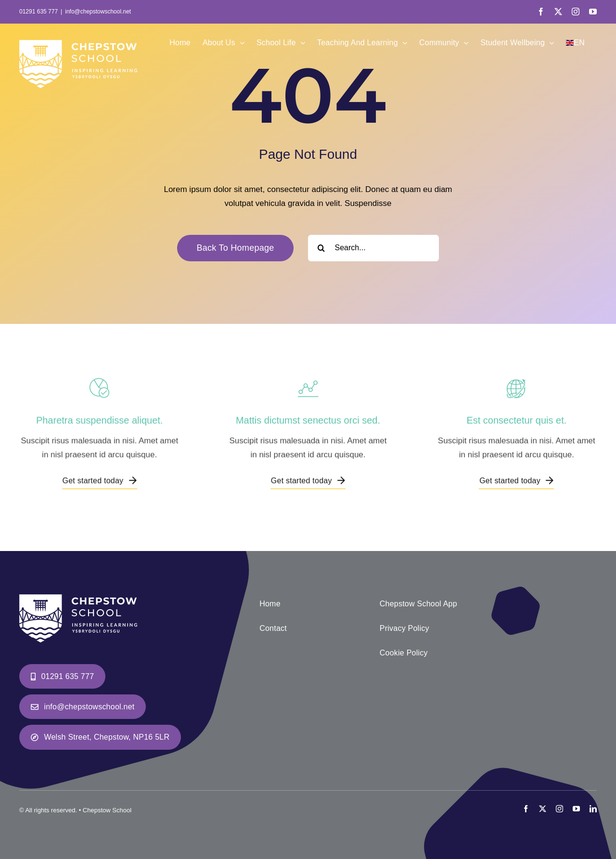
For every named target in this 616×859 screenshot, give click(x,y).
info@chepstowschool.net (98, 12)
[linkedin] (593, 809)
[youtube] (576, 809)
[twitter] (543, 809)
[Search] (321, 248)
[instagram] (559, 809)
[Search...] (373, 248)
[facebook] (526, 809)
